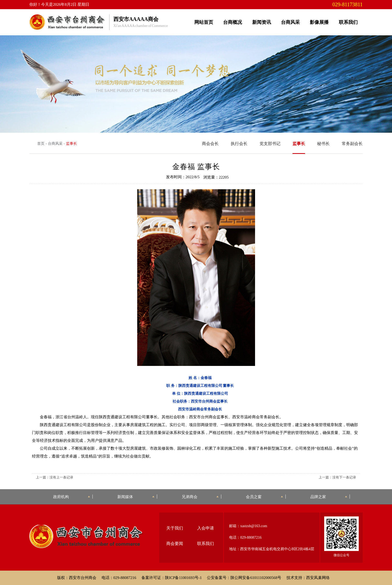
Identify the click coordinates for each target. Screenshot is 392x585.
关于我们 (175, 528)
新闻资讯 (262, 22)
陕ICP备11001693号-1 (183, 578)
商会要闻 (175, 544)
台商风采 (290, 22)
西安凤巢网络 (318, 578)
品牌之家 (329, 497)
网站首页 (204, 22)
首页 (41, 144)
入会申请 (206, 528)
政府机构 (72, 497)
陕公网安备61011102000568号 (256, 578)
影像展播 (319, 22)
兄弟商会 (200, 497)
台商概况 (233, 22)
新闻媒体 (136, 497)
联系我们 (348, 22)
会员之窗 (264, 497)
